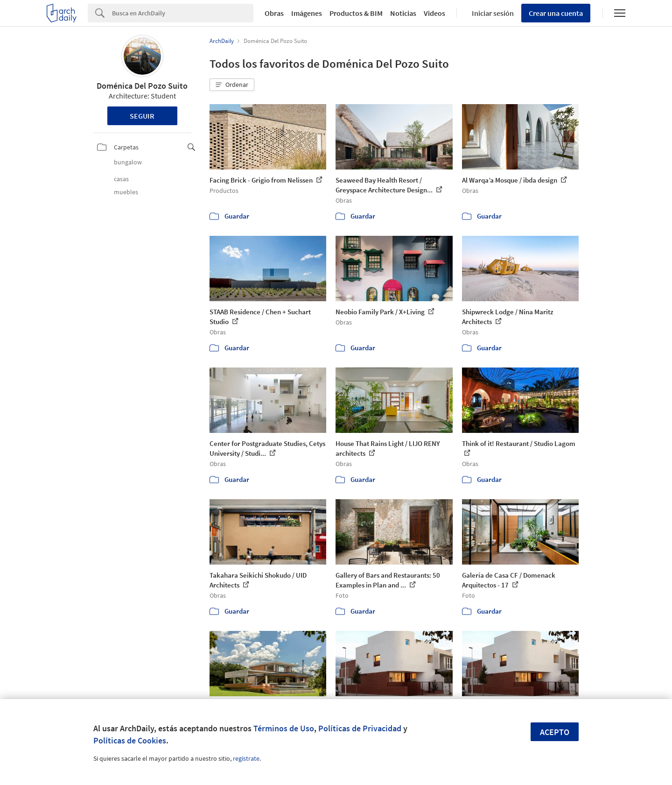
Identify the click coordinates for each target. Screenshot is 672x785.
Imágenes (307, 13)
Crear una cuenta (556, 13)
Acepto (555, 732)
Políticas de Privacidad (360, 728)
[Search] (183, 13)
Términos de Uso (284, 728)
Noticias (403, 13)
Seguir (142, 116)
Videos (434, 13)
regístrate (246, 758)
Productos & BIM (356, 13)
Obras (274, 13)
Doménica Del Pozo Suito (142, 86)
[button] (232, 85)
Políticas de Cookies (130, 740)
